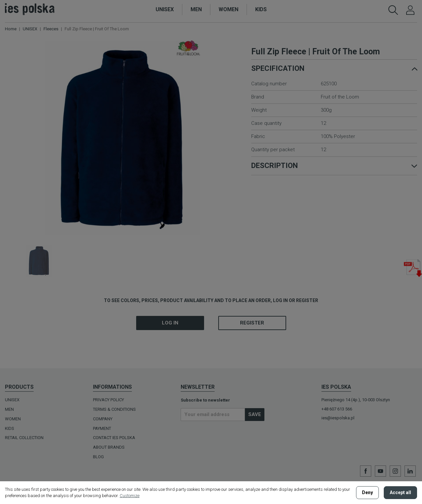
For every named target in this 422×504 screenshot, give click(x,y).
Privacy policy (108, 400)
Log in (170, 323)
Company (103, 419)
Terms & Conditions (114, 409)
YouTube (380, 471)
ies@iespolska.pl (338, 418)
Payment (102, 428)
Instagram (395, 471)
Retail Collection (24, 438)
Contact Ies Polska (114, 438)
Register (252, 323)
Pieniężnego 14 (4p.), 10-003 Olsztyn (356, 400)
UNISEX (12, 400)
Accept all (400, 492)
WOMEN (13, 419)
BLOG (98, 457)
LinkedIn (410, 471)
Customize (130, 496)
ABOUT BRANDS (109, 447)
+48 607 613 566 (337, 409)
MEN (9, 409)
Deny (367, 492)
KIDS (10, 428)
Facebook (366, 471)
